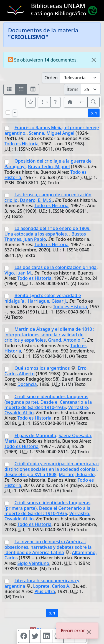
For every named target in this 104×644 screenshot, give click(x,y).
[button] (55, 102)
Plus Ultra (45, 591)
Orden (51, 78)
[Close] (94, 60)
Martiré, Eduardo (77, 474)
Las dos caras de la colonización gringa (55, 267)
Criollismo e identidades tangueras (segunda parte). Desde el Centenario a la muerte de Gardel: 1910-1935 (48, 402)
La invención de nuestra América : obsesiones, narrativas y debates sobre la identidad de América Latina (48, 547)
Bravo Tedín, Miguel (49, 166)
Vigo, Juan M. (18, 273)
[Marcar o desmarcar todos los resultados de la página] (8, 112)
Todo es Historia (21, 144)
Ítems (73, 89)
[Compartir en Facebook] (24, 636)
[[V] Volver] (82, 102)
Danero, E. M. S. (36, 200)
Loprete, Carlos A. (52, 586)
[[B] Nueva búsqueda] (93, 102)
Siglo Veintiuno (33, 563)
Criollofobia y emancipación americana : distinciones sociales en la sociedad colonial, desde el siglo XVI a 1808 (52, 469)
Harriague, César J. (47, 301)
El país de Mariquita (35, 435)
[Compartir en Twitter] (35, 636)
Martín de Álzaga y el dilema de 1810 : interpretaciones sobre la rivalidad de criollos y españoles (49, 335)
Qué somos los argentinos (42, 368)
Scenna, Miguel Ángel (52, 133)
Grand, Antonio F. (66, 340)
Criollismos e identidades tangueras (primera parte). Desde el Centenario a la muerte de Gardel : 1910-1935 (47, 508)
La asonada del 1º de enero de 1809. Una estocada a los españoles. (47, 231)
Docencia (27, 384)
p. (94, 113)
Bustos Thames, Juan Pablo (45, 237)
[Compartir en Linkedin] (46, 636)
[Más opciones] (44, 102)
